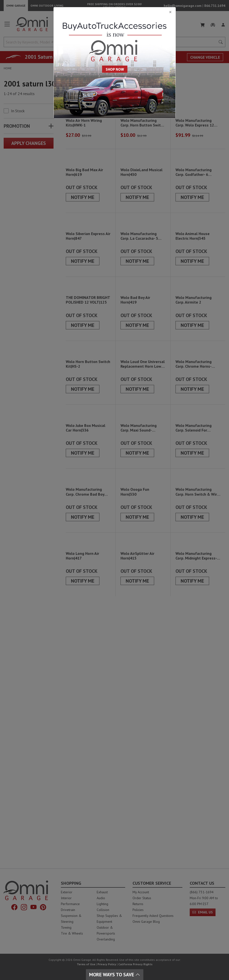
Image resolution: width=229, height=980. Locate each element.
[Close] (115, 12)
